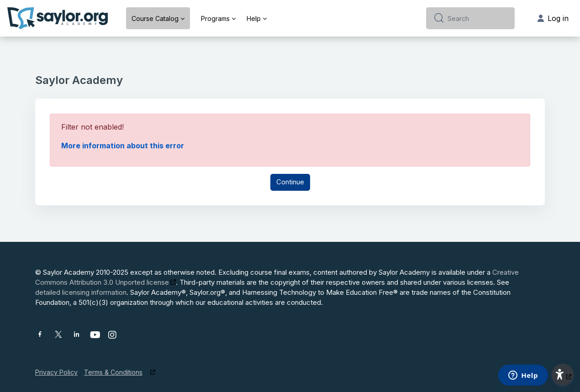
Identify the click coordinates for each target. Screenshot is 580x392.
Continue (290, 182)
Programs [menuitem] (215, 18)
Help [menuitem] (254, 18)
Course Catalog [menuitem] (155, 18)
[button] (563, 375)
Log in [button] (553, 18)
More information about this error (123, 146)
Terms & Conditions (113, 372)
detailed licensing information (81, 292)
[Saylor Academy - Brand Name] (58, 18)
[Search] (477, 18)
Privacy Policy (56, 372)
